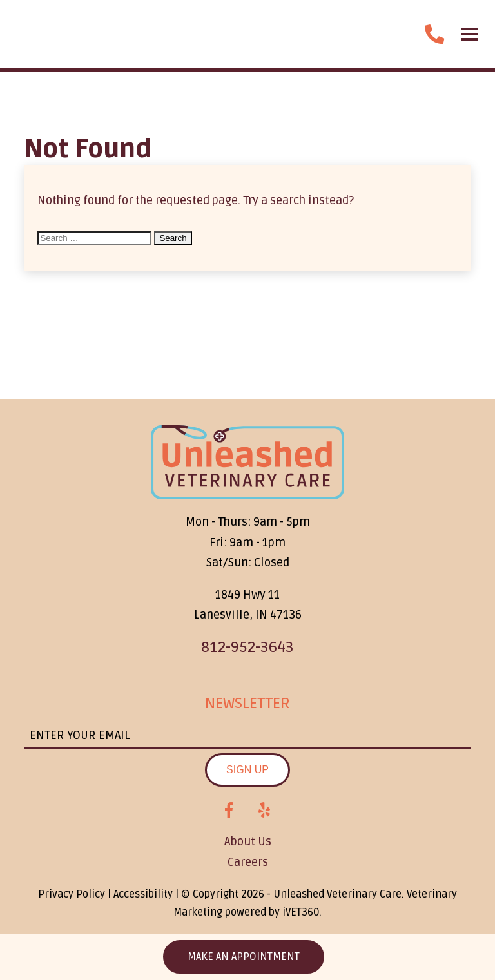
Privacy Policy (72, 894)
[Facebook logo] (229, 811)
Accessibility (143, 894)
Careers (248, 862)
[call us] (434, 34)
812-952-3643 (247, 647)
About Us (248, 841)
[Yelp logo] (264, 811)
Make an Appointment (244, 957)
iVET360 (301, 912)
